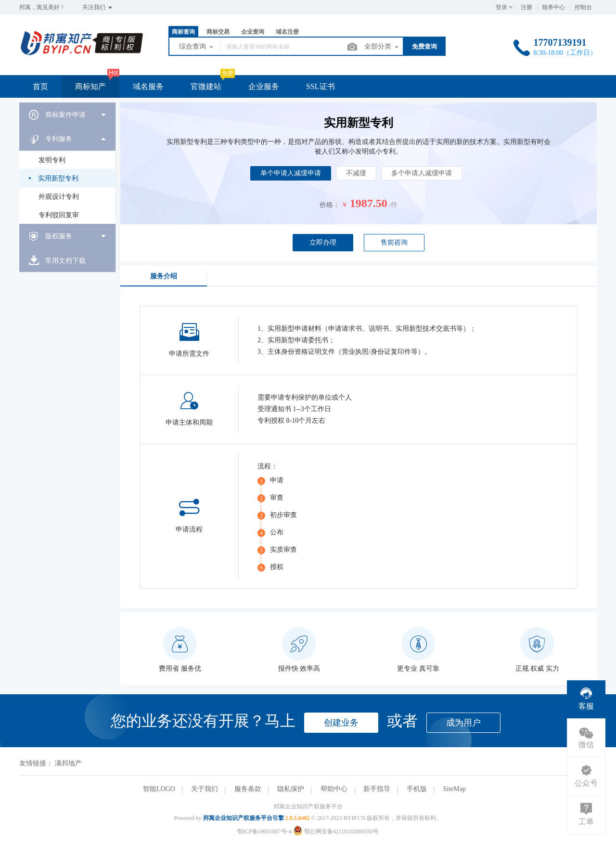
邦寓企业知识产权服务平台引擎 (244, 818)
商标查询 (183, 32)
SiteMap (454, 789)
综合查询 (197, 47)
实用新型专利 (58, 178)
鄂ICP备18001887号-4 (264, 831)
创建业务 (341, 723)
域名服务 (148, 86)
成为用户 (463, 723)
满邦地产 (68, 763)
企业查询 (253, 32)
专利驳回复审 (59, 215)
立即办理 (323, 242)
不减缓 (356, 173)
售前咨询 (394, 242)
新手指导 (377, 789)
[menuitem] (67, 115)
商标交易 (218, 32)
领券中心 (553, 7)
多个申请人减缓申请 (422, 173)
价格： (330, 205)
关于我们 (205, 789)
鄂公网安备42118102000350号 (336, 831)
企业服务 (264, 86)
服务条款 (248, 789)
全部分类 (382, 47)
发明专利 (52, 160)
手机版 (417, 789)
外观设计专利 (59, 197)
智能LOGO (159, 789)
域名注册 (287, 32)
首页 (40, 86)
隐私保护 (291, 789)
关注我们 (98, 8)
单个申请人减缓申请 (291, 173)
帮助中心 (334, 789)
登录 (501, 7)
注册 (526, 7)
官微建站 (206, 86)
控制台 (583, 7)
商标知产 (90, 86)
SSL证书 (321, 86)
